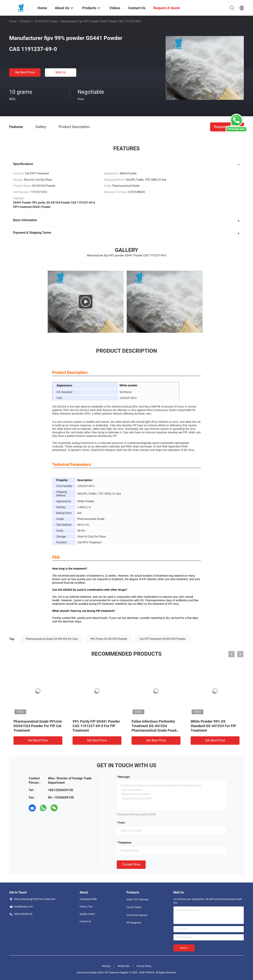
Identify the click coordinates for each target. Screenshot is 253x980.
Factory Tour (86, 907)
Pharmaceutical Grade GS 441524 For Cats (52, 639)
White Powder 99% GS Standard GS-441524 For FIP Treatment (213, 726)
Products (26, 21)
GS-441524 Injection (137, 915)
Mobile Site (124, 966)
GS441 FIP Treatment (138, 900)
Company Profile (88, 899)
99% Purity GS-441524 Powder (109, 639)
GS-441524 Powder (46, 21)
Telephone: (125, 843)
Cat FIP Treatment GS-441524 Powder (163, 639)
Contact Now (131, 864)
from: (122, 823)
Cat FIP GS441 (134, 907)
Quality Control (87, 914)
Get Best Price (25, 72)
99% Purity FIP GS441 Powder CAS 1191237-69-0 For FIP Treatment (96, 726)
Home (13, 21)
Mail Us (61, 72)
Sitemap (106, 966)
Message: (124, 777)
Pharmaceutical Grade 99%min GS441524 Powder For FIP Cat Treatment (38, 726)
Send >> (184, 948)
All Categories (134, 923)
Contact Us (85, 921)
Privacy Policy (144, 966)
